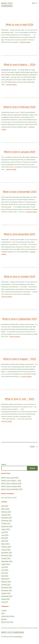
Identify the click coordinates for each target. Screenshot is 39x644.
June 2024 (5, 570)
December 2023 (7, 587)
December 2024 (7, 552)
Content (4, 610)
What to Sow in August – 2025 (19, 359)
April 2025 (5, 541)
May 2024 (5, 573)
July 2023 (5, 602)
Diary (3, 613)
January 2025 (6, 550)
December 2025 (7, 518)
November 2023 (7, 590)
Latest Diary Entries (8, 616)
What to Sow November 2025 (19, 234)
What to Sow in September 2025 (19, 319)
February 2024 (6, 582)
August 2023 (6, 599)
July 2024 (5, 567)
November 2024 (7, 555)
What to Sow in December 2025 (20, 192)
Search (4, 464)
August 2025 (6, 529)
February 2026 (6, 512)
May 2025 (5, 538)
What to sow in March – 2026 (20, 65)
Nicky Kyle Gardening (13, 632)
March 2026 (5, 509)
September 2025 (7, 526)
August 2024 (6, 564)
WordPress (19, 637)
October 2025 (6, 523)
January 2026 (6, 515)
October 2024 (6, 558)
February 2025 (6, 547)
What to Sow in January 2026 (19, 152)
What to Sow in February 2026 (19, 107)
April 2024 (5, 576)
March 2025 (5, 544)
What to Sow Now (7, 622)
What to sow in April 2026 (19, 25)
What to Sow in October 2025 (19, 277)
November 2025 (7, 520)
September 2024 (7, 561)
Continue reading (25, 42)
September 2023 (7, 596)
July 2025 (5, 532)
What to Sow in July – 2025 (19, 399)
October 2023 (6, 593)
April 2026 (5, 506)
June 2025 (5, 535)
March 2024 (5, 579)
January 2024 (6, 584)
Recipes (4, 619)
